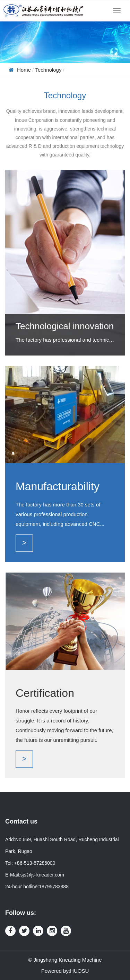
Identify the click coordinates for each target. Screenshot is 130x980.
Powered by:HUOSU (65, 971)
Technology (49, 70)
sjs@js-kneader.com (42, 875)
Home (24, 70)
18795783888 (54, 887)
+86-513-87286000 (35, 863)
